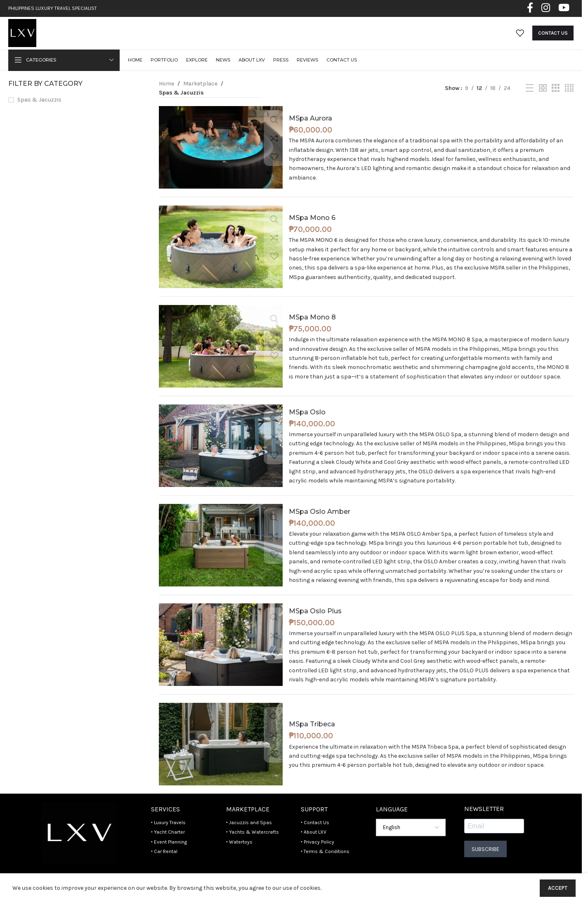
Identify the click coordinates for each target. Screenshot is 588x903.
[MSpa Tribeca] (221, 755)
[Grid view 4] (569, 99)
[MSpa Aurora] (221, 158)
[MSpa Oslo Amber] (221, 556)
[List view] (530, 99)
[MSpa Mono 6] (221, 258)
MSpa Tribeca (312, 735)
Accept (558, 888)
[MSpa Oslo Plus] (221, 655)
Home (166, 94)
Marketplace (200, 94)
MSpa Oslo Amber (320, 522)
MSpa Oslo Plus (315, 621)
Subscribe (485, 859)
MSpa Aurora (311, 129)
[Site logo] (27, 38)
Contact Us (553, 39)
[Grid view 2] (543, 99)
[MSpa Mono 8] (221, 357)
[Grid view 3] (556, 99)
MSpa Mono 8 (312, 327)
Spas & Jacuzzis (39, 110)
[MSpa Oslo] (221, 456)
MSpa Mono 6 (312, 228)
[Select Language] (411, 838)
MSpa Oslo (307, 422)
